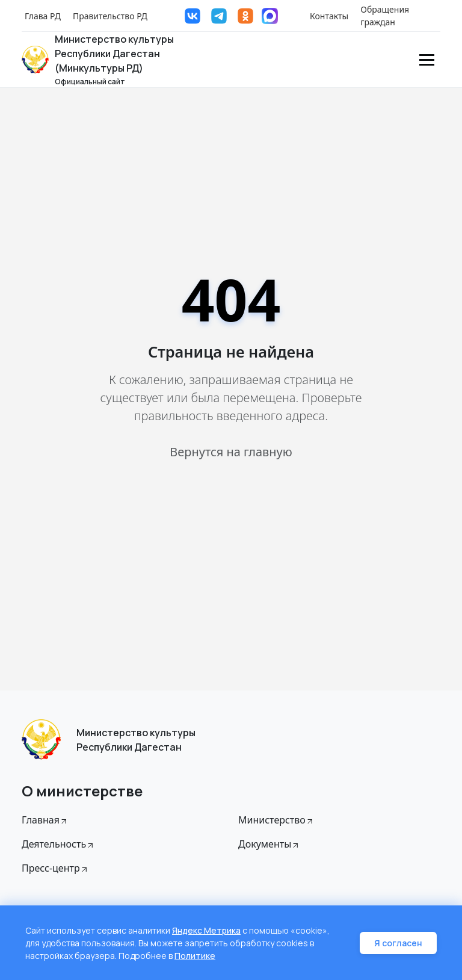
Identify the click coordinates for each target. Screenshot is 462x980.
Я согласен (398, 943)
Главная (45, 820)
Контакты (329, 16)
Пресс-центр (55, 868)
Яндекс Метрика (206, 930)
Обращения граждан (385, 16)
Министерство (276, 820)
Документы (269, 844)
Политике (195, 956)
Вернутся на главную (231, 452)
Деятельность (58, 844)
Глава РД (43, 16)
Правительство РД (110, 16)
